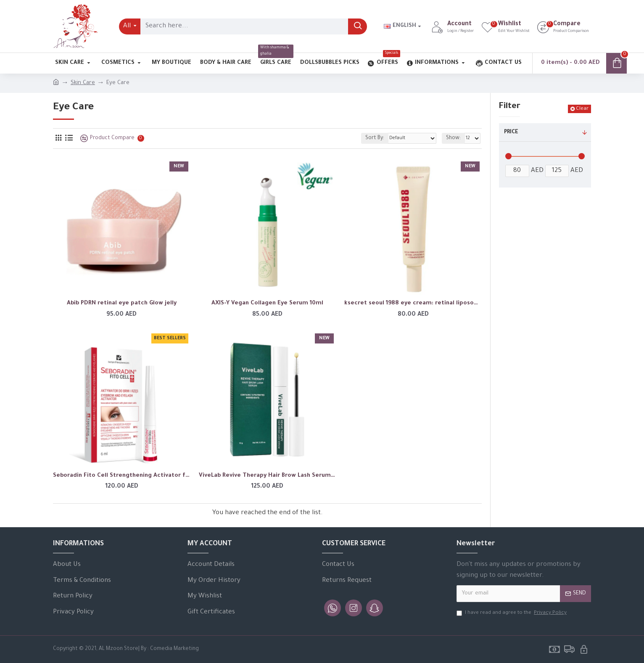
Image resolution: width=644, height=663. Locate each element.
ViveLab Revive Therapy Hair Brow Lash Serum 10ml (268, 476)
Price (511, 132)
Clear (582, 109)
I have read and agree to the (512, 613)
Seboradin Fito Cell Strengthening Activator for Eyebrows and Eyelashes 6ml (122, 476)
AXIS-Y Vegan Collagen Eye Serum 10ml (267, 303)
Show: (453, 138)
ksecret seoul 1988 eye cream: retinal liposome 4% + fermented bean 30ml (413, 303)
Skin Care (83, 83)
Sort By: (375, 138)
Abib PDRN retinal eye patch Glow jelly (122, 303)
